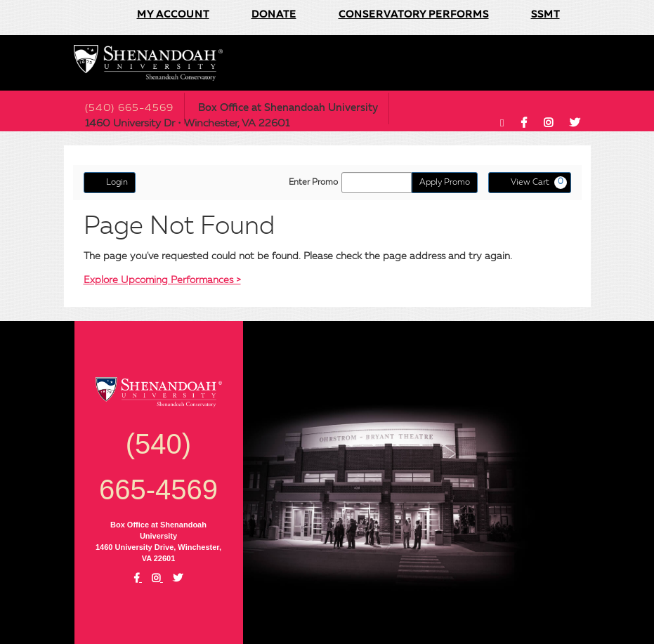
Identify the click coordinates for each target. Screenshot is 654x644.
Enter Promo (313, 183)
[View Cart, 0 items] (530, 183)
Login (110, 182)
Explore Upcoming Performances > (162, 280)
